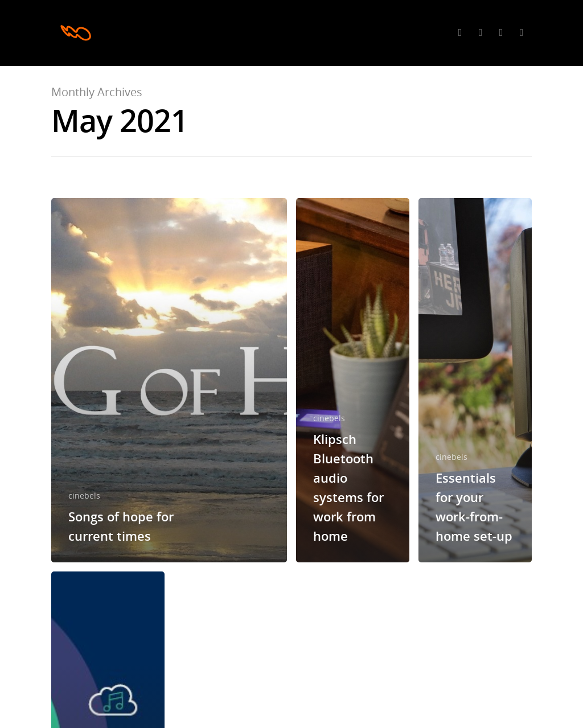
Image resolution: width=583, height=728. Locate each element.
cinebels (84, 495)
